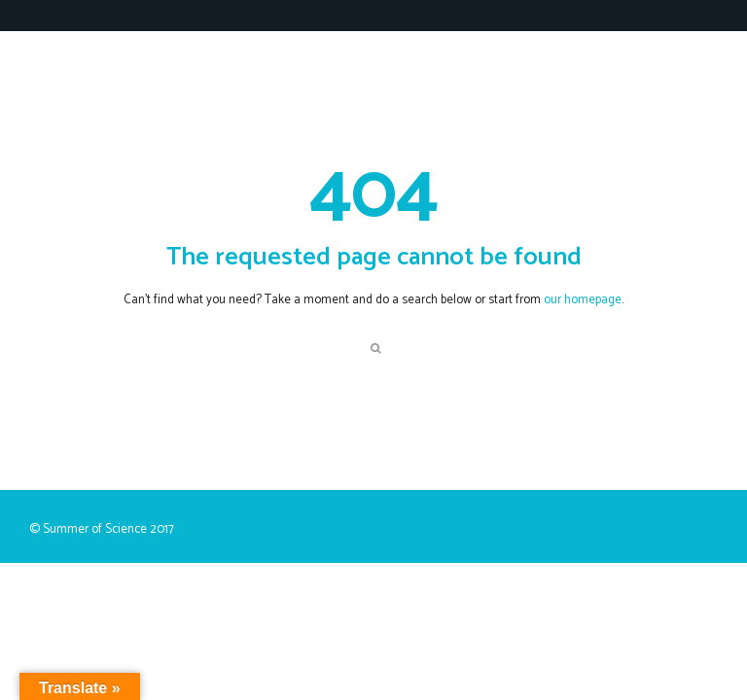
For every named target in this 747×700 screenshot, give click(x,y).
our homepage (583, 300)
